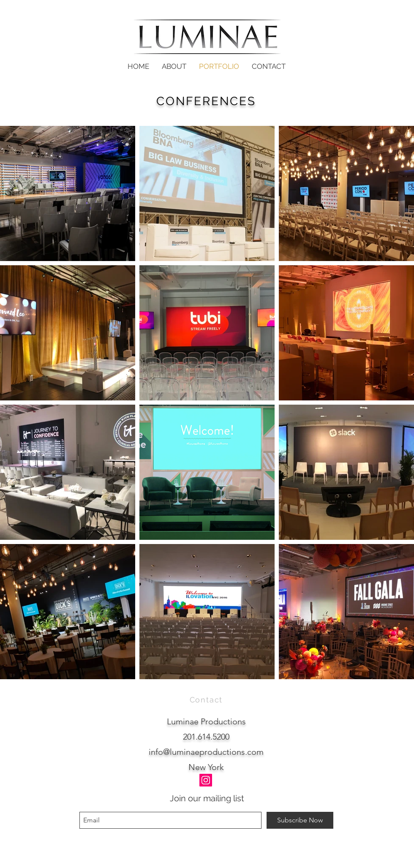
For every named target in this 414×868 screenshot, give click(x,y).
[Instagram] (206, 780)
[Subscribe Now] (300, 820)
